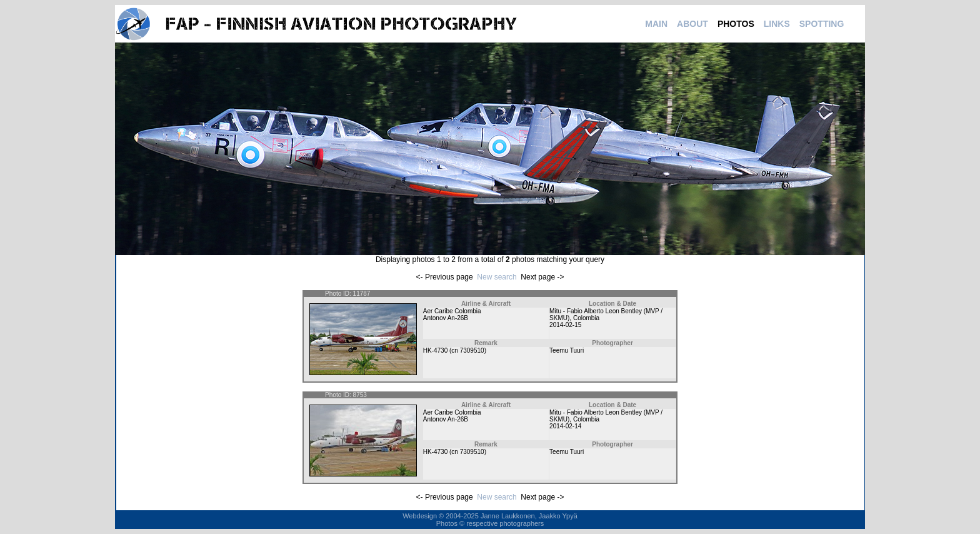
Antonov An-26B (446, 318)
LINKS (777, 24)
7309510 (472, 350)
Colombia (586, 318)
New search (497, 277)
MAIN (656, 24)
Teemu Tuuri (567, 350)
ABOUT (692, 24)
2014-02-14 (565, 426)
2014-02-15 (565, 325)
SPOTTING (822, 24)
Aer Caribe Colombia (452, 311)
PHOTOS (736, 24)
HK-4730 (435, 350)
